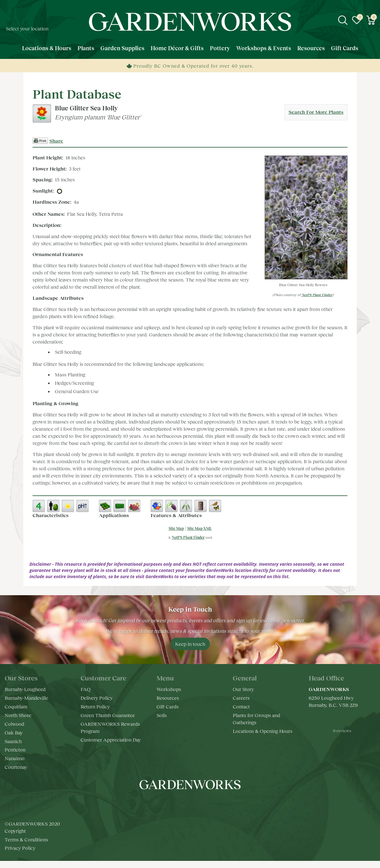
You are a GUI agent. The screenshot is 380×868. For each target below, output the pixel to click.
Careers (241, 698)
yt (196, 803)
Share (56, 141)
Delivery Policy (97, 698)
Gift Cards (168, 706)
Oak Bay (14, 732)
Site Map (176, 528)
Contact (241, 706)
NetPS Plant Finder (317, 295)
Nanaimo (15, 758)
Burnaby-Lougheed (25, 689)
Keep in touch (190, 644)
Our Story (243, 689)
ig (184, 803)
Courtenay (16, 767)
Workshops (169, 689)
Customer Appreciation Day (111, 740)
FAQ (86, 689)
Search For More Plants (316, 112)
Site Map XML (199, 528)
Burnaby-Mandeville (26, 698)
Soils (162, 715)
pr (209, 803)
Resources (168, 698)
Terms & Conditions (26, 846)
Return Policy (95, 706)
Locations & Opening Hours (263, 731)
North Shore (18, 715)
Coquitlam (16, 706)
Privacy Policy (20, 855)
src (343, 20)
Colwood (14, 724)
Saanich (13, 741)
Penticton (15, 749)
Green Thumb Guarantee (108, 715)
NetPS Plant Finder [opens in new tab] (188, 537)
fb (171, 803)
